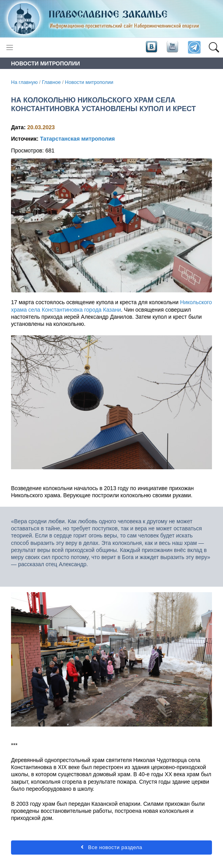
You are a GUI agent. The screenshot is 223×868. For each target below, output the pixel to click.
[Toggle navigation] (10, 47)
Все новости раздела (111, 847)
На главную (24, 82)
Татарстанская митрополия (77, 139)
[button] (214, 48)
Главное (51, 82)
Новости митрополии (89, 82)
